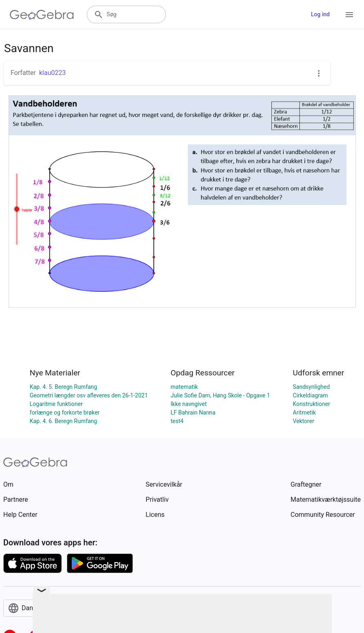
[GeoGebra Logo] (42, 15)
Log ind (320, 14)
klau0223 (53, 73)
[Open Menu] (349, 15)
